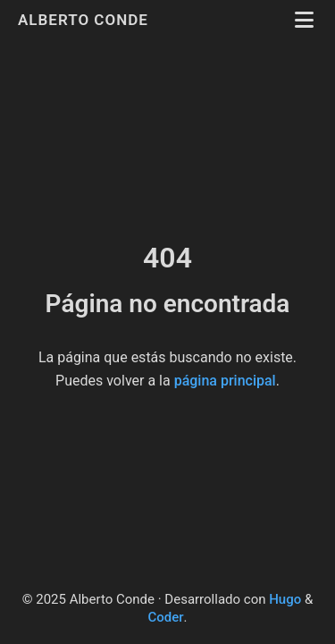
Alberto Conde (85, 20)
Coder (165, 617)
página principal (225, 381)
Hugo (285, 599)
